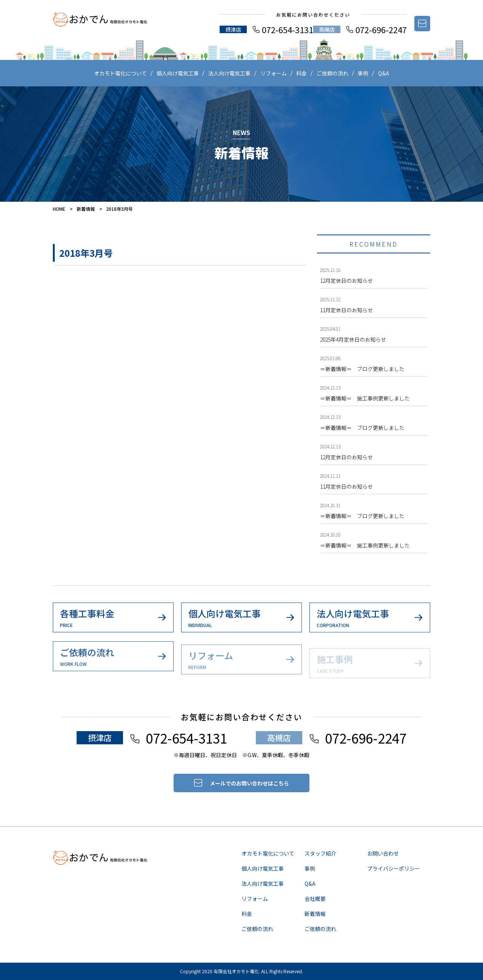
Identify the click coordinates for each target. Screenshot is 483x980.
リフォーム (274, 73)
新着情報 (86, 209)
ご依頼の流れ (332, 73)
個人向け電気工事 (178, 73)
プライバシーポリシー (394, 868)
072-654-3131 (288, 29)
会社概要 (315, 899)
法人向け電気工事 (229, 73)
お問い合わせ (383, 853)
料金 (301, 73)
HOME (59, 209)
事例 (363, 73)
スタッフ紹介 (320, 853)
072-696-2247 (381, 29)
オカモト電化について (120, 73)
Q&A (384, 73)
